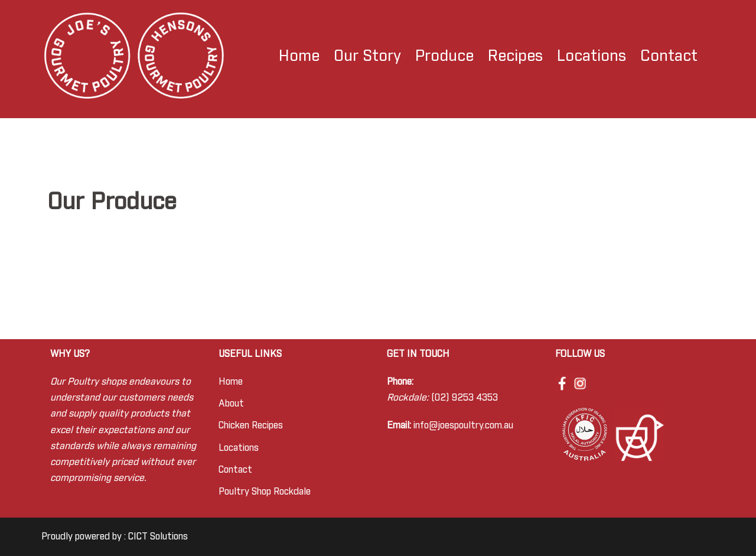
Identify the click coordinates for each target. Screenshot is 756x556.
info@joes (434, 425)
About (231, 404)
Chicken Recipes (251, 425)
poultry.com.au (484, 425)
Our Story (367, 56)
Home (299, 56)
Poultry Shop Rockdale (265, 492)
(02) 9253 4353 (465, 398)
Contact (669, 56)
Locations (592, 56)
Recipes (515, 56)
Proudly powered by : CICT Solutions (115, 537)
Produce (444, 56)
